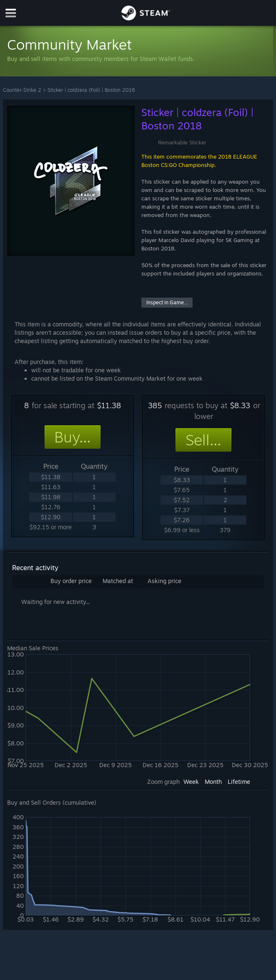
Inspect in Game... (167, 302)
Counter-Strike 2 (22, 90)
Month (213, 782)
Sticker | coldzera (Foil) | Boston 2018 (91, 90)
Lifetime (239, 782)
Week (191, 782)
